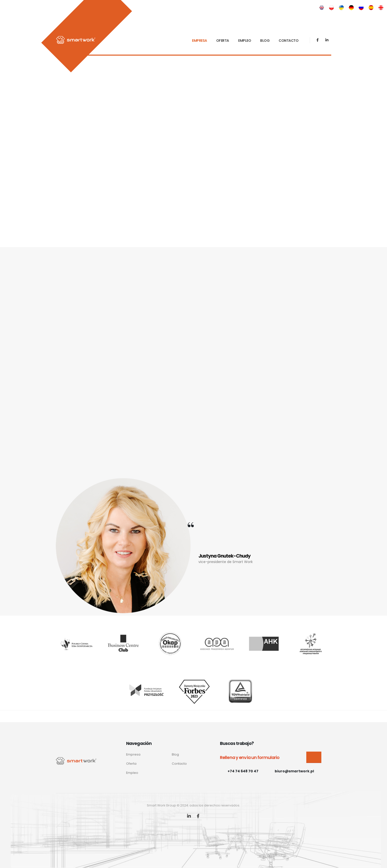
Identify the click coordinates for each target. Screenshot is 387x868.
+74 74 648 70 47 (243, 771)
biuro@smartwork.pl (294, 771)
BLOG (265, 41)
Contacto (179, 764)
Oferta (131, 764)
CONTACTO (289, 41)
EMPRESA (200, 41)
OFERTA (223, 41)
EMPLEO (245, 41)
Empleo (132, 773)
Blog (175, 754)
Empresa (133, 754)
